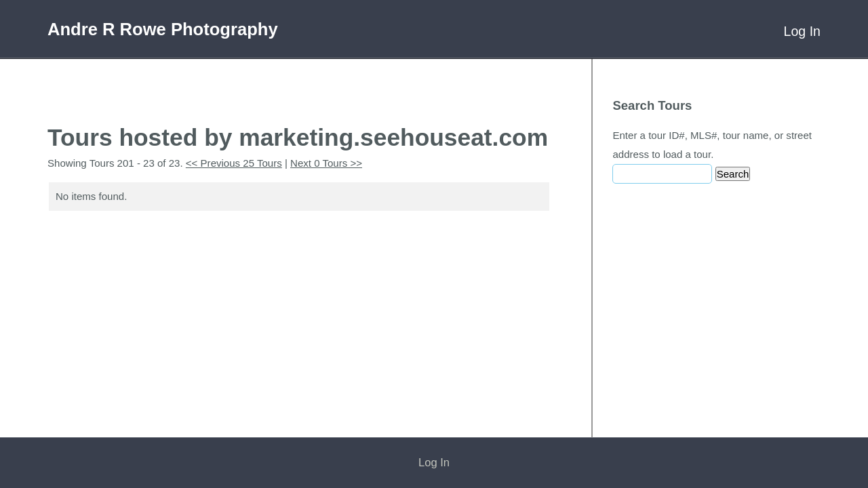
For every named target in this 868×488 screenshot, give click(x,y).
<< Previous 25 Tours (234, 163)
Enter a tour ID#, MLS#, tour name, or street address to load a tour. (712, 145)
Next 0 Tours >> (326, 163)
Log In (802, 31)
